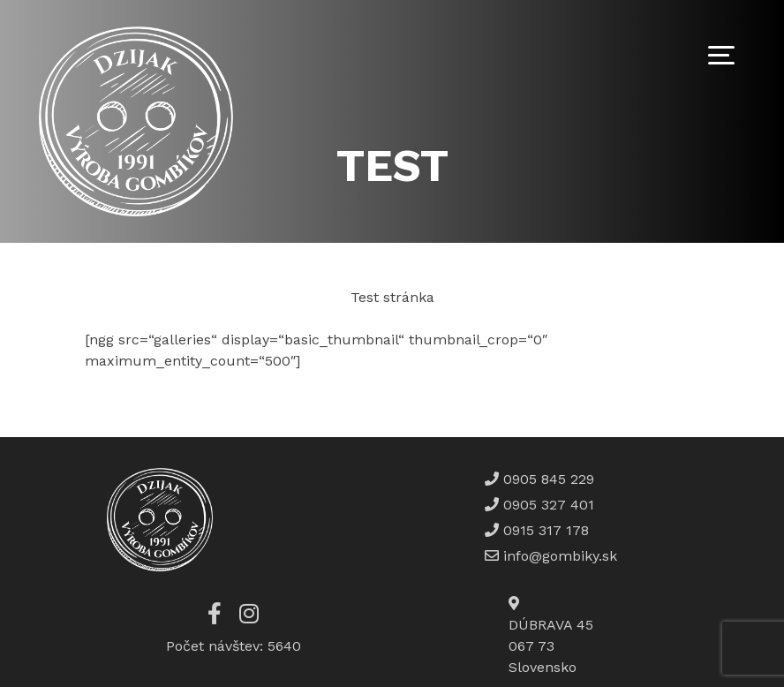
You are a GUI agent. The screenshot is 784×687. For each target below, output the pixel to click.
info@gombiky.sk (560, 556)
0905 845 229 (547, 479)
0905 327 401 (547, 505)
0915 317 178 (544, 530)
